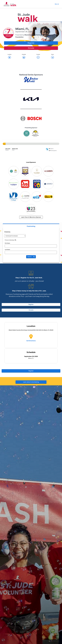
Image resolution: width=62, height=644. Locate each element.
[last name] (31, 252)
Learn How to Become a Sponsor (31, 217)
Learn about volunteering (31, 382)
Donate (31, 48)
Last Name (7, 250)
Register (31, 43)
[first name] (31, 246)
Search (31, 257)
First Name (7, 243)
